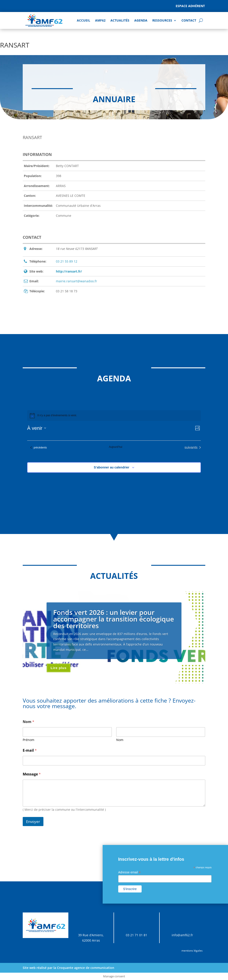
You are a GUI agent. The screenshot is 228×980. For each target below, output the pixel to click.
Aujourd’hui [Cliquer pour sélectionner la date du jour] (116, 447)
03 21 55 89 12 (67, 261)
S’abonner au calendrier (112, 467)
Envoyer (33, 822)
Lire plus (59, 668)
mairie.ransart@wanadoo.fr (76, 281)
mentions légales (192, 951)
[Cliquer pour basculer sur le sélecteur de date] (37, 428)
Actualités (120, 20)
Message (32, 774)
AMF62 (100, 20)
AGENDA (141, 20)
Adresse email (129, 872)
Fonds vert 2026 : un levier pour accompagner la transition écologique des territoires (114, 619)
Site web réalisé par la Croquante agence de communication (68, 968)
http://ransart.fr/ (69, 271)
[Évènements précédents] (39, 448)
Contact (189, 20)
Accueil (83, 20)
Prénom (28, 740)
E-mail (30, 750)
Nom (120, 740)
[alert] (114, 416)
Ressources (162, 20)
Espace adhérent (190, 6)
